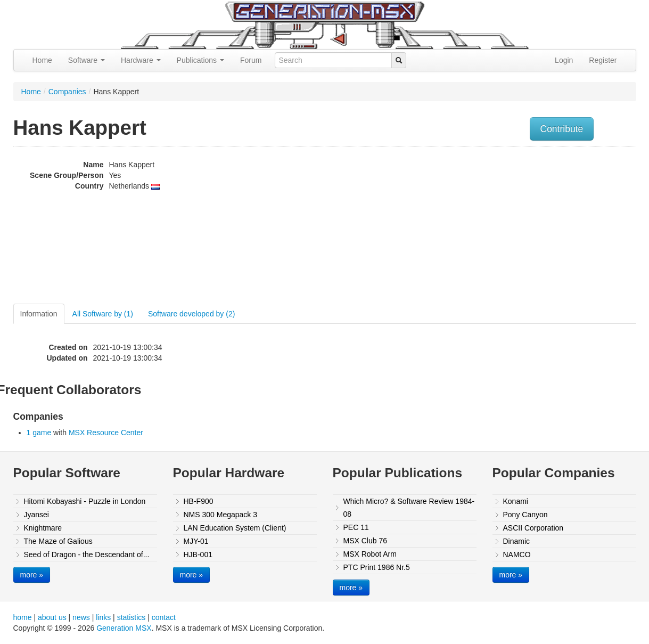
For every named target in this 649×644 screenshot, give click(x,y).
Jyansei (36, 515)
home (23, 617)
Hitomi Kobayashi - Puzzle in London (85, 501)
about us (52, 617)
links (103, 617)
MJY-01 (196, 541)
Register (603, 60)
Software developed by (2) (191, 314)
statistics (132, 617)
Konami (516, 501)
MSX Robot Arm (370, 554)
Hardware (141, 60)
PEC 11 (356, 527)
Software (87, 60)
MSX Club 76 (365, 541)
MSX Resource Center (106, 433)
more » (32, 575)
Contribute (562, 129)
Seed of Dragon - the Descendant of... (87, 555)
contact (164, 617)
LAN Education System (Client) (235, 528)
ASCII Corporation (533, 528)
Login (564, 60)
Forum (251, 60)
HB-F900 (199, 501)
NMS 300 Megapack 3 (221, 515)
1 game (39, 433)
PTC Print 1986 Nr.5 (377, 567)
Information (39, 314)
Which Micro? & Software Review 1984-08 (409, 508)
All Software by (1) (103, 314)
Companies (67, 92)
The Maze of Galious (58, 541)
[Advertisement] (529, 226)
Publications (200, 60)
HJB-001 (198, 555)
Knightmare (43, 528)
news (81, 617)
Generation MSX (124, 628)
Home (42, 60)
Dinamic (517, 541)
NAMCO (517, 555)
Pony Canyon (525, 515)
